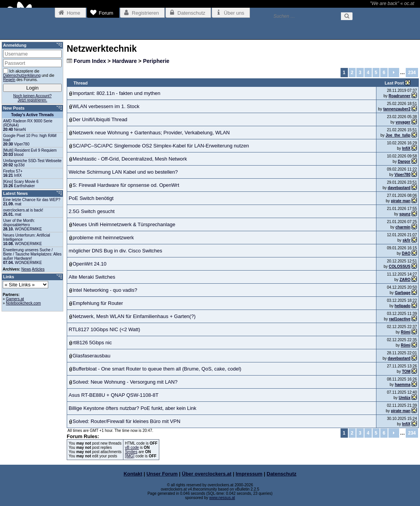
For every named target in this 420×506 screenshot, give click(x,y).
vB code (132, 448)
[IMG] (130, 456)
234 (412, 73)
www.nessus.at (222, 498)
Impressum (249, 474)
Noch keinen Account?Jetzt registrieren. (32, 98)
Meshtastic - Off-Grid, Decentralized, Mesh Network (130, 159)
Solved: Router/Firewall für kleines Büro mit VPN (127, 421)
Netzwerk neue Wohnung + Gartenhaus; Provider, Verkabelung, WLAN (151, 133)
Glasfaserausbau (91, 356)
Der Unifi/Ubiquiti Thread (100, 119)
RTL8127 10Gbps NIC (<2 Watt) (104, 329)
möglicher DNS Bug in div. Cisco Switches (116, 251)
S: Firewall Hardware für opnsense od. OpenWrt (126, 185)
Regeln (9, 80)
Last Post (395, 83)
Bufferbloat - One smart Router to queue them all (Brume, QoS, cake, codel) (157, 369)
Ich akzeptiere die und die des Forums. (29, 75)
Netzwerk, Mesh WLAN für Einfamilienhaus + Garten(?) (134, 316)
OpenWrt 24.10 (89, 264)
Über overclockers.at (207, 474)
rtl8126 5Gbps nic (92, 343)
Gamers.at (15, 299)
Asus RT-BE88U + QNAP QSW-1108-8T (114, 395)
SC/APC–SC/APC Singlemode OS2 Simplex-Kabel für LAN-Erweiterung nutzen (161, 146)
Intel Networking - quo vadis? (105, 290)
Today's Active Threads (33, 115)
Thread (81, 83)
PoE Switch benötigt (91, 198)
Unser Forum (162, 474)
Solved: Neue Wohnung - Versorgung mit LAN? (125, 382)
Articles (38, 269)
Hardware (125, 61)
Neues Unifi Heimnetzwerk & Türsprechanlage (124, 224)
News (26, 269)
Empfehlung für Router (98, 303)
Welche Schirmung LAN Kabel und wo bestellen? (123, 172)
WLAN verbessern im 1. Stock (106, 106)
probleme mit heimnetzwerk (103, 238)
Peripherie (156, 61)
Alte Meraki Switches (92, 277)
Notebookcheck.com (23, 303)
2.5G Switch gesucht (92, 211)
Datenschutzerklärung (22, 75)
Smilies (131, 452)
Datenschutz (281, 474)
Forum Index (90, 61)
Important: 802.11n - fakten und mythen (116, 93)
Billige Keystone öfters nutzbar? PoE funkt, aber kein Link (132, 408)
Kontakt (133, 474)
